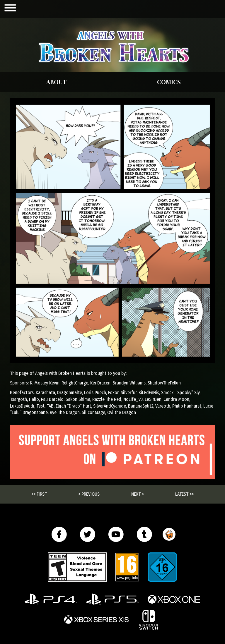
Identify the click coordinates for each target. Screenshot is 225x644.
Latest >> (184, 494)
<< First (39, 494)
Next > (138, 494)
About (56, 82)
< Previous (89, 494)
